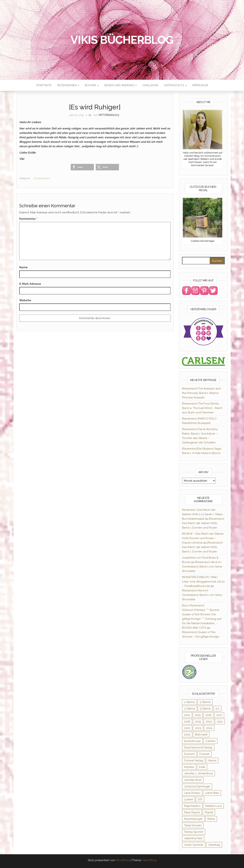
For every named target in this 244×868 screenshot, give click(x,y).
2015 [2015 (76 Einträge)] (198, 715)
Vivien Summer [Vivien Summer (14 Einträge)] (194, 845)
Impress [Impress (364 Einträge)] (189, 767)
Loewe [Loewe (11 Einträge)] (189, 799)
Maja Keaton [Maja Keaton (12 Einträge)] (192, 806)
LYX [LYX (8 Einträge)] (200, 799)
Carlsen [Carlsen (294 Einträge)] (210, 741)
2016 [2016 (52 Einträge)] (208, 715)
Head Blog (149, 860)
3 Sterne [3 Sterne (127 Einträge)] (205, 702)
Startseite (44, 85)
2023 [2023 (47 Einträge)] (198, 728)
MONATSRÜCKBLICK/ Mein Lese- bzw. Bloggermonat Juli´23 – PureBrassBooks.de (203, 582)
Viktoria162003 (109, 115)
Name (23, 267)
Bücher (92, 85)
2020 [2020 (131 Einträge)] (209, 722)
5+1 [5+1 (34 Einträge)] (217, 709)
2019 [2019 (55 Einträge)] (198, 722)
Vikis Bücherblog (122, 40)
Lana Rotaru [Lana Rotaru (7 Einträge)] (192, 793)
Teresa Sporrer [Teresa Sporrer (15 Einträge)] (194, 832)
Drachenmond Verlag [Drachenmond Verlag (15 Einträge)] (198, 747)
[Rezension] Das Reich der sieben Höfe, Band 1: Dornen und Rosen (203, 523)
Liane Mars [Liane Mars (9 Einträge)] (212, 793)
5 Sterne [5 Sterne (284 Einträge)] (205, 709)
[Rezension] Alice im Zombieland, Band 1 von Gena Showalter (202, 567)
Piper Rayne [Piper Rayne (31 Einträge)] (192, 812)
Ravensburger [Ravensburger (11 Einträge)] (193, 819)
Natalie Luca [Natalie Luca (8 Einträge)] (213, 806)
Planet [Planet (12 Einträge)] (209, 812)
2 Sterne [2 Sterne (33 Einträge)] (189, 702)
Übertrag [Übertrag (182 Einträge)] (214, 845)
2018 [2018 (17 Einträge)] (187, 722)
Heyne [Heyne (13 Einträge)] (212, 760)
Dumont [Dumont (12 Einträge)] (189, 754)
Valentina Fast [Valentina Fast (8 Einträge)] (193, 838)
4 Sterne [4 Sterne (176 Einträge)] (190, 709)
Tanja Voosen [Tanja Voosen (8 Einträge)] (193, 825)
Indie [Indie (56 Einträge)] (202, 767)
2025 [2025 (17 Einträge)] (187, 735)
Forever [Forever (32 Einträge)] (204, 754)
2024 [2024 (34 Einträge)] (209, 728)
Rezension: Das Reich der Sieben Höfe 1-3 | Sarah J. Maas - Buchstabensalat (203, 514)
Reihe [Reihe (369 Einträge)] (211, 819)
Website (25, 300)
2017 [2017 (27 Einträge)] (219, 715)
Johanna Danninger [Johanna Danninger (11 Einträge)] (197, 786)
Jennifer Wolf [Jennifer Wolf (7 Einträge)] (193, 780)
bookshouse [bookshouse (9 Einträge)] (192, 741)
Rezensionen (68, 85)
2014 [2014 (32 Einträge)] (187, 715)
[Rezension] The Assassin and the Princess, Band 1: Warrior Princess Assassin (201, 393)
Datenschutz (175, 85)
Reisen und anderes (121, 85)
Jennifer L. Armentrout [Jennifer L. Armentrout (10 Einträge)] (198, 773)
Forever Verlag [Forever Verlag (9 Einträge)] (194, 760)
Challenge (150, 85)
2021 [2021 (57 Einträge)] (220, 722)
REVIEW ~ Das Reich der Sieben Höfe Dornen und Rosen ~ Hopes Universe (203, 538)
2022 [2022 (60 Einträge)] (187, 728)
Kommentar (28, 219)
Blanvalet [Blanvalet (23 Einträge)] (201, 735)
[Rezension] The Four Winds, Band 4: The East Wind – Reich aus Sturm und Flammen (202, 408)
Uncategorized (42, 178)
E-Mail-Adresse (30, 284)
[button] (82, 167)
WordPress (123, 860)
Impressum (200, 85)
